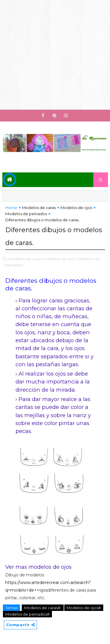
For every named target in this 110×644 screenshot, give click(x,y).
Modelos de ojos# (84, 608)
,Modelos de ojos (59, 259)
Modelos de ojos (76, 208)
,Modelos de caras (25, 259)
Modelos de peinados (26, 214)
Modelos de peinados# (27, 614)
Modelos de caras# (43, 608)
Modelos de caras (39, 208)
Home (11, 208)
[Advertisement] (55, 55)
